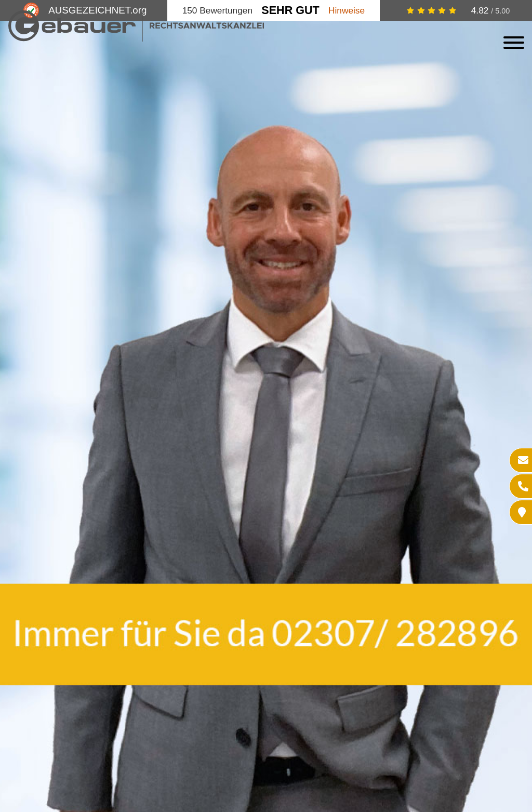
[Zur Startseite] (136, 38)
